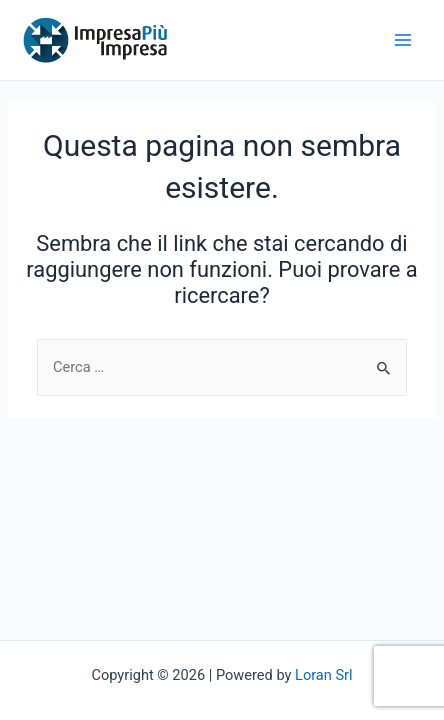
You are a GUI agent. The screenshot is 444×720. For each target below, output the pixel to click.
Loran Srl (324, 675)
